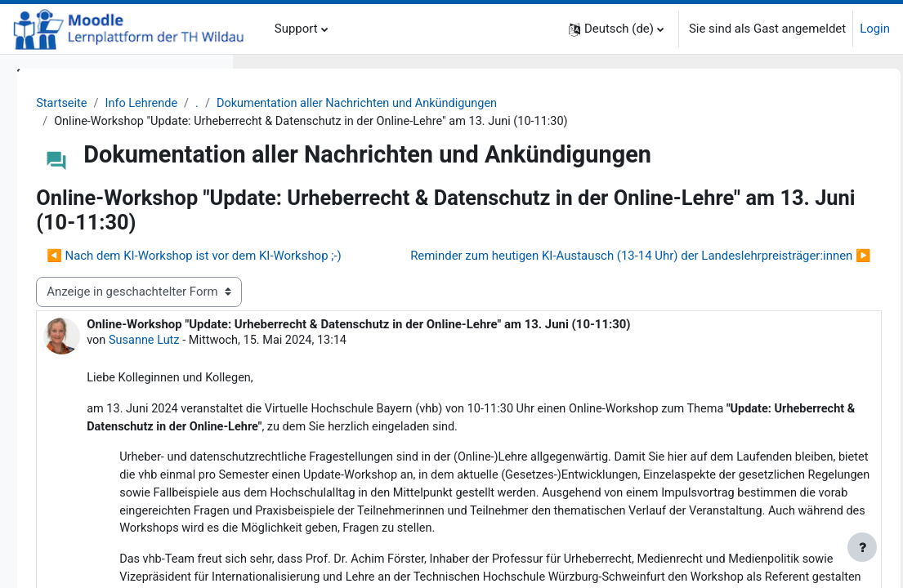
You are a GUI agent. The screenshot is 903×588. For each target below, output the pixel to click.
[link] (358, 501)
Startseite (291, 104)
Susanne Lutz (331, 431)
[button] (616, 29)
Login (875, 29)
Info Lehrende (372, 104)
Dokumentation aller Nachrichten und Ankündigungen (594, 104)
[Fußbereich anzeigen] (862, 547)
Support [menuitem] (296, 29)
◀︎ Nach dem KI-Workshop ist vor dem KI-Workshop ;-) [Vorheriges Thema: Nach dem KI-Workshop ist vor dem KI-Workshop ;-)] (423, 279)
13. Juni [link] (358, 501)
